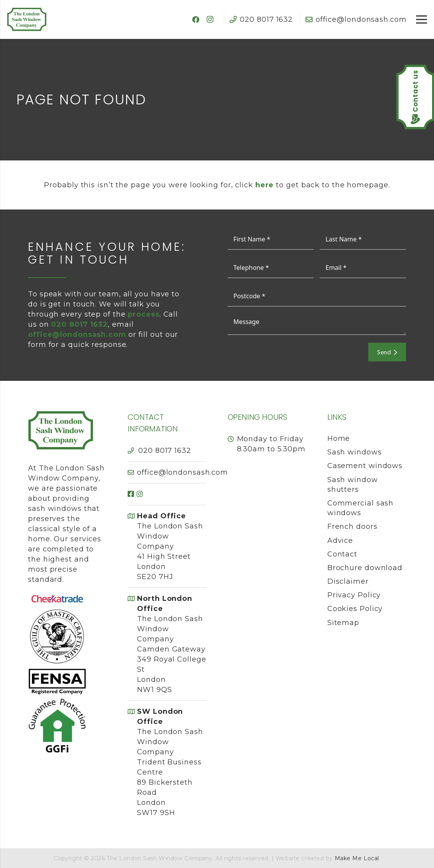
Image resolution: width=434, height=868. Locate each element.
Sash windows (355, 452)
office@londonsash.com (77, 335)
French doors (352, 526)
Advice (340, 541)
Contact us (415, 91)
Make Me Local (357, 858)
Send (387, 352)
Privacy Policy (354, 595)
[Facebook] (196, 19)
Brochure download (365, 568)
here (265, 185)
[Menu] (422, 19)
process (143, 314)
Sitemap (343, 623)
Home (339, 438)
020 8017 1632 (165, 451)
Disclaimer (348, 581)
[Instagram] (210, 19)
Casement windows (365, 466)
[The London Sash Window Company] (27, 19)
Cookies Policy (355, 609)
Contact (342, 554)
